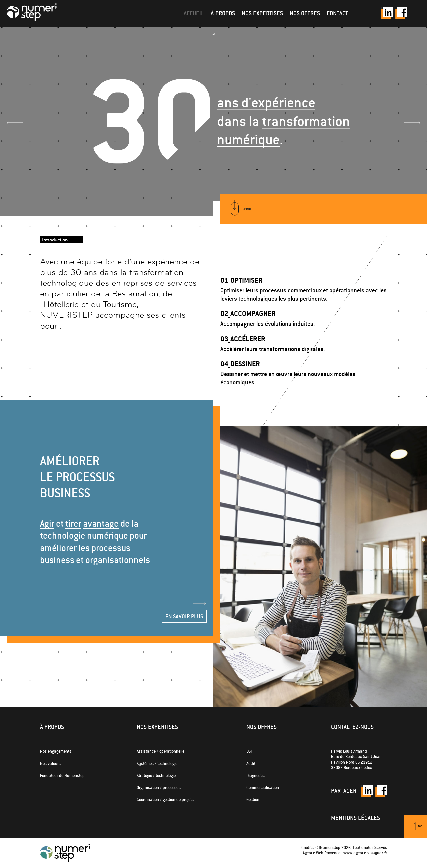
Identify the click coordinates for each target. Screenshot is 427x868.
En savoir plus (184, 616)
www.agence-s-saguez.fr (365, 853)
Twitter (387, 13)
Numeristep (32, 12)
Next (412, 123)
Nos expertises (262, 13)
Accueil (194, 13)
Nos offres (305, 13)
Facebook (401, 13)
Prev (15, 123)
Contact (337, 13)
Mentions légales (355, 818)
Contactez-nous (352, 727)
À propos (223, 13)
